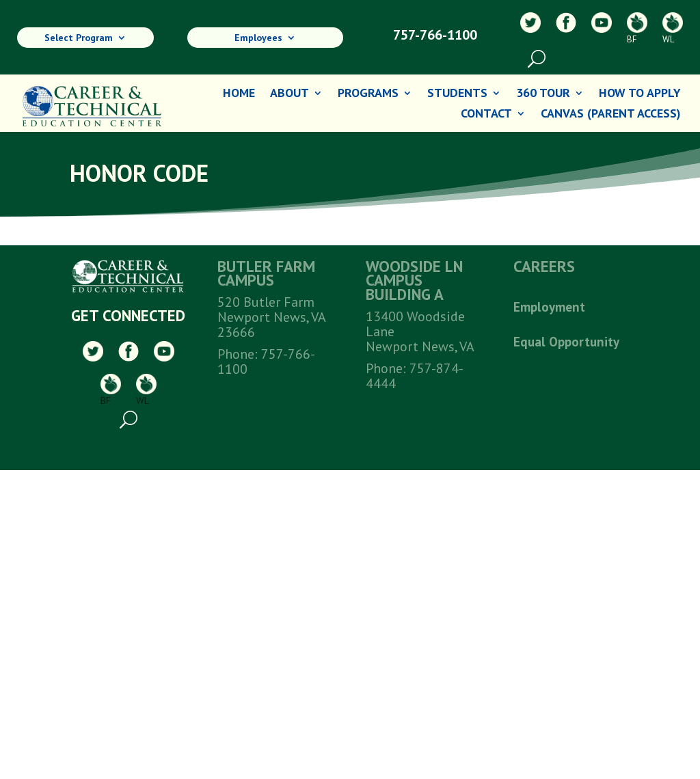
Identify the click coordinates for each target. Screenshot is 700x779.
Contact (486, 115)
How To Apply (640, 94)
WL (673, 29)
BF (637, 29)
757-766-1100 (435, 35)
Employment (549, 307)
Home (239, 94)
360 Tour (543, 94)
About (290, 94)
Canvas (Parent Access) (611, 115)
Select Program (79, 38)
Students (457, 94)
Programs (368, 94)
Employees (258, 38)
